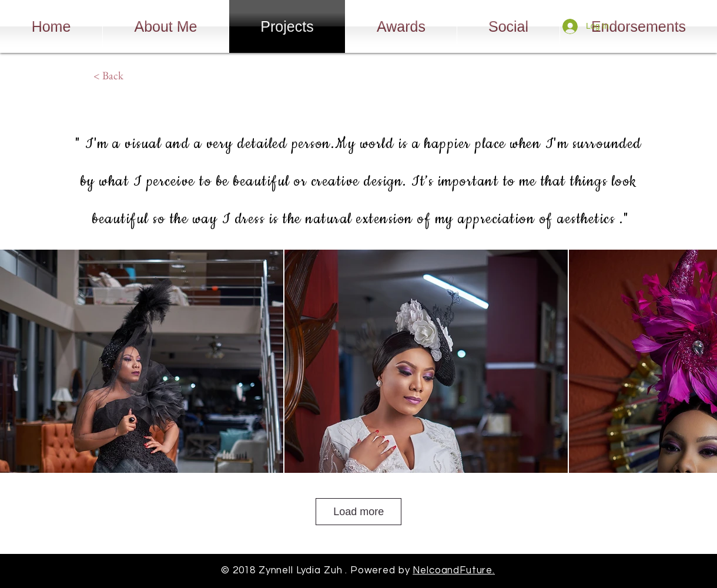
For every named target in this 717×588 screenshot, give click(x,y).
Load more (358, 512)
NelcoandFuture (453, 570)
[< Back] (108, 76)
